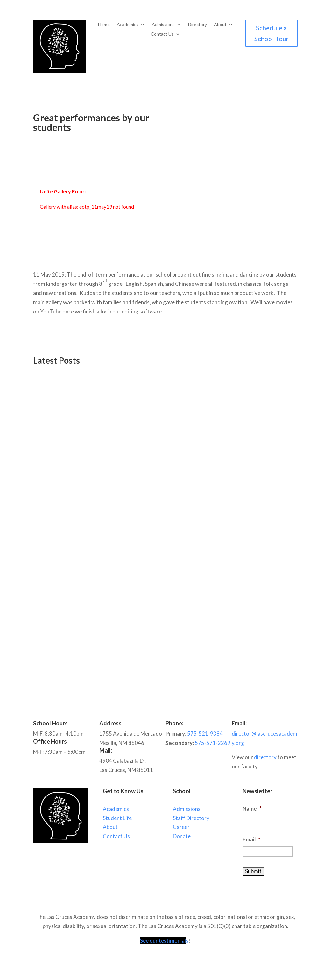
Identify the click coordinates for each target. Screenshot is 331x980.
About (220, 25)
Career (181, 827)
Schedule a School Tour (271, 33)
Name (252, 808)
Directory (197, 25)
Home (104, 25)
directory (265, 757)
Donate (182, 836)
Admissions (163, 25)
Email (251, 839)
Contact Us (162, 34)
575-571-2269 (213, 743)
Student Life (117, 818)
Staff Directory (191, 818)
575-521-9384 (205, 734)
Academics (128, 25)
